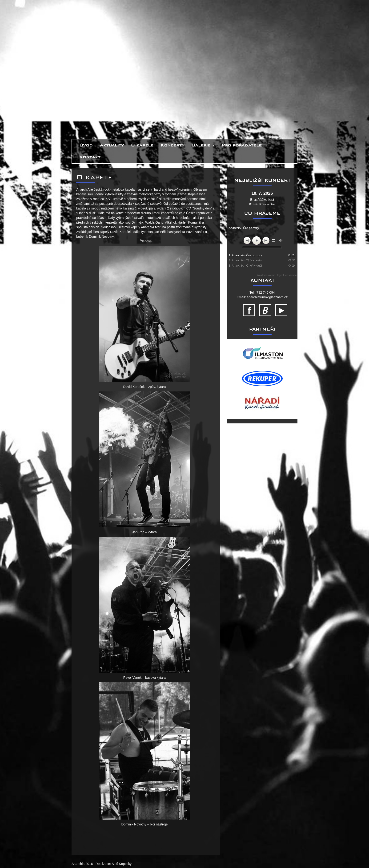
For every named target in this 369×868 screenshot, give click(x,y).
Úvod (86, 145)
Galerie (203, 145)
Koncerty (172, 145)
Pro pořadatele (242, 145)
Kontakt (90, 157)
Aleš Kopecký (122, 864)
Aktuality (112, 145)
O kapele (142, 145)
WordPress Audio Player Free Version (277, 275)
